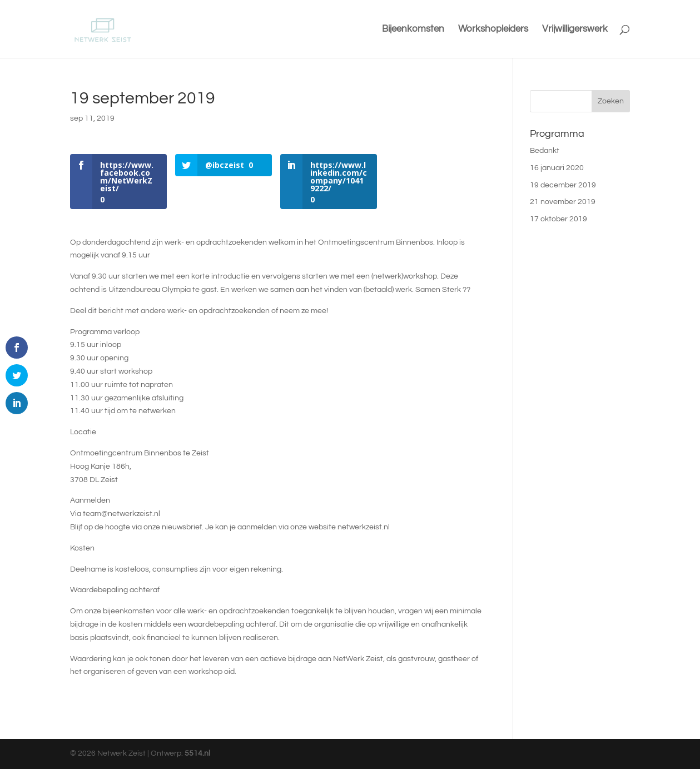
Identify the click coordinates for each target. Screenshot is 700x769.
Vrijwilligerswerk (575, 29)
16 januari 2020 (557, 168)
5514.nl (197, 753)
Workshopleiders (493, 29)
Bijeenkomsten (413, 29)
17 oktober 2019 (558, 219)
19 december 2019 (563, 185)
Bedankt (545, 151)
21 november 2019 (563, 202)
